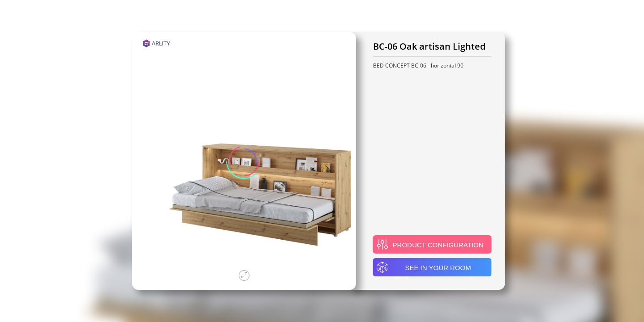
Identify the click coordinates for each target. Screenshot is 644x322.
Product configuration (430, 245)
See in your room (424, 267)
